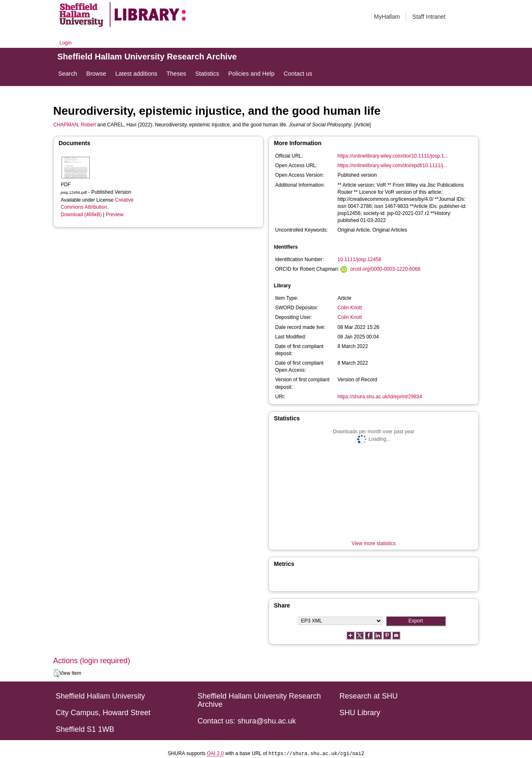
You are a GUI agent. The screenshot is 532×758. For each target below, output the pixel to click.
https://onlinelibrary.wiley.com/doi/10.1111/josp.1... (393, 156)
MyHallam (387, 17)
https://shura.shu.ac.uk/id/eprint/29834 (380, 397)
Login (65, 43)
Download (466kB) (81, 215)
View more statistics (374, 543)
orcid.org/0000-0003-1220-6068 (385, 269)
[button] (56, 673)
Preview (115, 215)
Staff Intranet (429, 17)
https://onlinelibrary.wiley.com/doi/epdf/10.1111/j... (392, 165)
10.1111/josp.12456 (359, 259)
